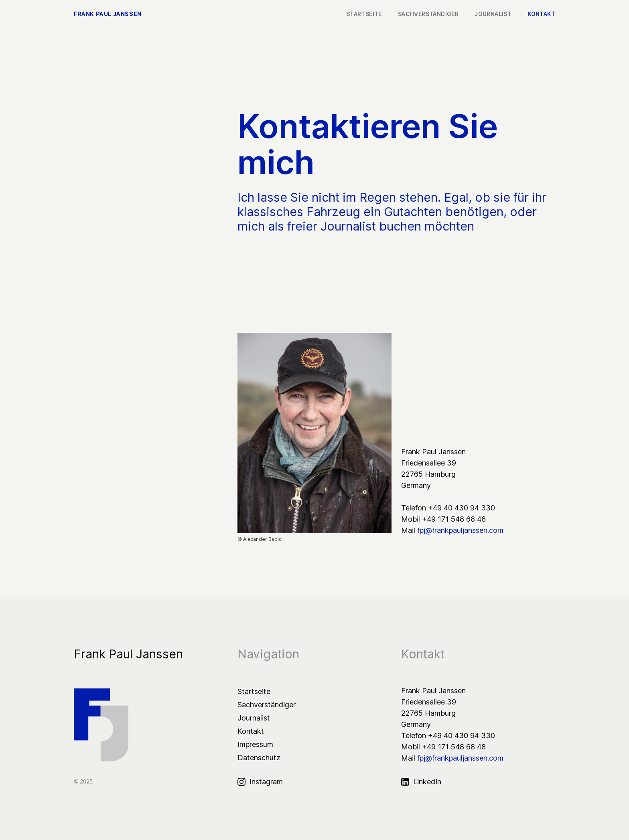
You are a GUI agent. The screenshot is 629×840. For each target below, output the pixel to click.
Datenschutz (259, 758)
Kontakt (251, 731)
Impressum (255, 744)
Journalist (254, 718)
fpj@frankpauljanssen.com (460, 530)
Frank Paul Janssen (108, 14)
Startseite (254, 691)
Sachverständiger (267, 705)
